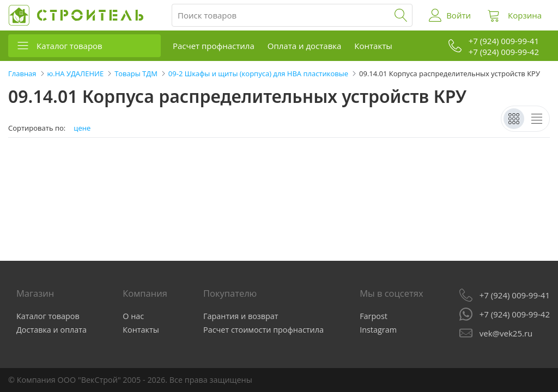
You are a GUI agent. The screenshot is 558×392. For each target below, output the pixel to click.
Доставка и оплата (51, 330)
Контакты (373, 46)
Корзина (525, 15)
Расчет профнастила (214, 46)
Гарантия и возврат (241, 316)
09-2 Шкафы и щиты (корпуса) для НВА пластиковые (258, 73)
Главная (22, 73)
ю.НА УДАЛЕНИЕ (76, 73)
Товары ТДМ (136, 73)
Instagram (378, 330)
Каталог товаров (69, 46)
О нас (133, 316)
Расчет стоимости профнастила (263, 330)
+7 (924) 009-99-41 (515, 295)
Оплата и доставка (305, 46)
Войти (459, 15)
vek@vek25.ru (506, 333)
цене (82, 128)
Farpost (374, 316)
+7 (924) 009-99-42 (515, 314)
